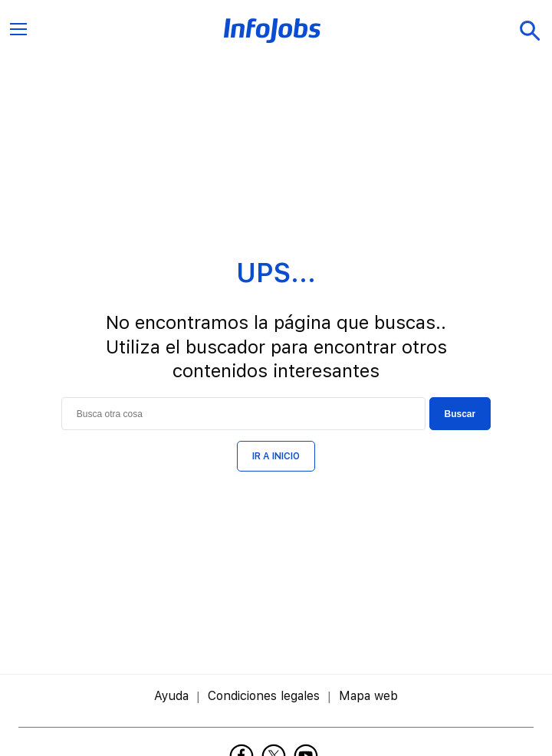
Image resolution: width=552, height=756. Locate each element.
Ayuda (171, 696)
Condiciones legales (264, 696)
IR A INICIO (276, 456)
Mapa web (368, 696)
